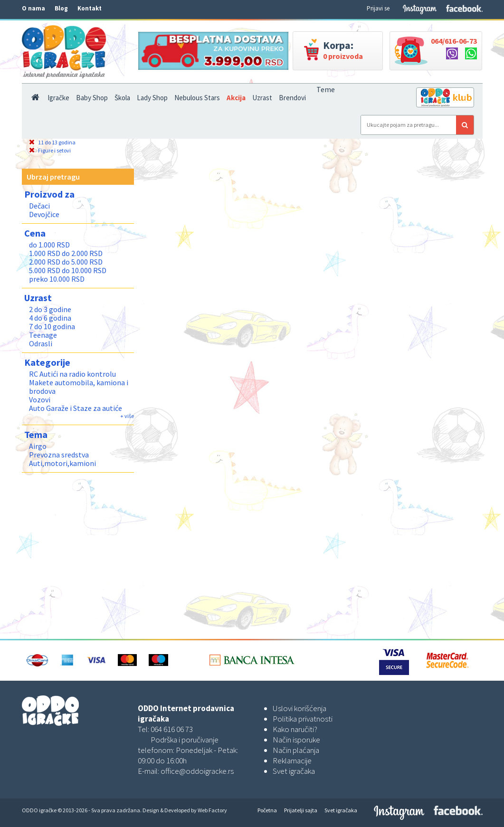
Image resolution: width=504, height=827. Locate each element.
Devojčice (44, 214)
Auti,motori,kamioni (62, 463)
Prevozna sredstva (59, 455)
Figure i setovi (50, 150)
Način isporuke (296, 740)
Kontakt (90, 8)
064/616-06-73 (454, 41)
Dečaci (39, 206)
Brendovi (292, 98)
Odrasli (41, 343)
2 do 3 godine (50, 309)
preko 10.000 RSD (57, 279)
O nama (33, 8)
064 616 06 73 (172, 729)
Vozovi (40, 399)
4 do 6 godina (50, 318)
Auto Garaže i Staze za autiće (76, 408)
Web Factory (212, 810)
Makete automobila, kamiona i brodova (79, 387)
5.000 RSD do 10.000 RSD (68, 270)
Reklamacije (292, 760)
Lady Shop (152, 98)
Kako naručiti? (295, 729)
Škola (122, 98)
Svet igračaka (294, 771)
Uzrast (262, 98)
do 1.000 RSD (49, 245)
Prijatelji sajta (301, 810)
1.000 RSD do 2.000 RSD (66, 253)
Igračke (58, 98)
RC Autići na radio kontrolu (72, 374)
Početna (267, 810)
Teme (326, 89)
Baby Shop (92, 98)
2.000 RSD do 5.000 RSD (66, 262)
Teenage (43, 335)
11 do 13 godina (52, 142)
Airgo (38, 446)
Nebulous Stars (197, 98)
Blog (61, 8)
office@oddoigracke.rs (197, 771)
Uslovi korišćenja (300, 708)
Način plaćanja (296, 750)
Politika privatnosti (303, 719)
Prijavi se (378, 8)
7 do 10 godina (52, 326)
